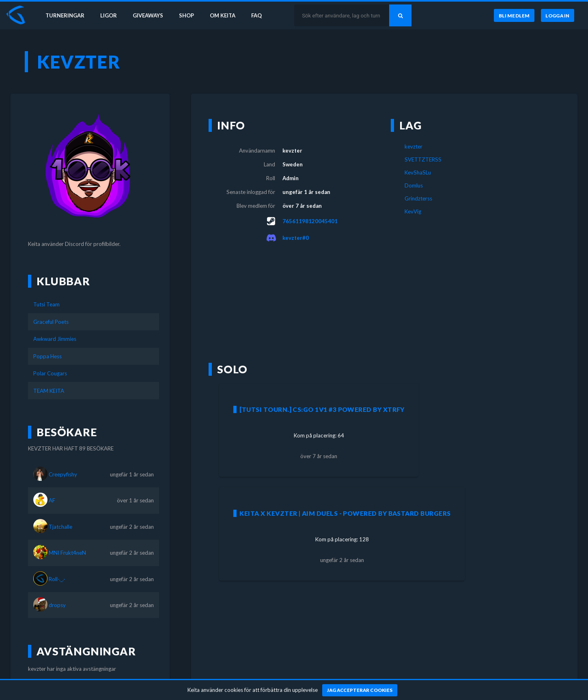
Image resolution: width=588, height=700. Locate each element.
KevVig (413, 211)
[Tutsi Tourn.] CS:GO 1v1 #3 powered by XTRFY (322, 409)
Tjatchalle (60, 527)
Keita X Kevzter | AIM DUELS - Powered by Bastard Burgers (345, 513)
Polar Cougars (50, 373)
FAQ (261, 15)
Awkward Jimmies (55, 339)
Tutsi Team (46, 304)
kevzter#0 (296, 238)
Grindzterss (418, 198)
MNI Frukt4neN (67, 553)
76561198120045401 (310, 221)
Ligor (110, 15)
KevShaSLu (418, 172)
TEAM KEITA (49, 391)
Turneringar (66, 15)
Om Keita (226, 15)
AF (52, 500)
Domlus (414, 185)
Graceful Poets (51, 322)
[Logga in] (558, 16)
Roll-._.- (57, 579)
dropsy (57, 605)
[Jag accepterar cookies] (360, 690)
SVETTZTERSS (423, 159)
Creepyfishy (63, 474)
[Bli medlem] (514, 16)
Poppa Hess (47, 356)
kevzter (414, 146)
